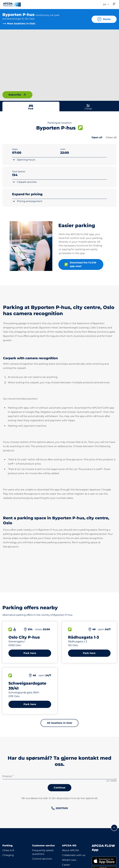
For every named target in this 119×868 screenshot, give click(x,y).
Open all (97, 137)
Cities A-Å (8, 850)
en (106, 5)
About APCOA (70, 850)
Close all (111, 137)
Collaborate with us (74, 855)
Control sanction (42, 859)
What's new (69, 860)
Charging (8, 855)
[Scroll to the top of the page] (114, 828)
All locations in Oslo (59, 723)
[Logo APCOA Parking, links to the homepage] (12, 5)
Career (66, 865)
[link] (59, 808)
